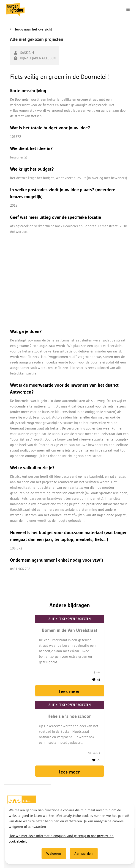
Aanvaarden (84, 854)
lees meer (69, 691)
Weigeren (54, 854)
